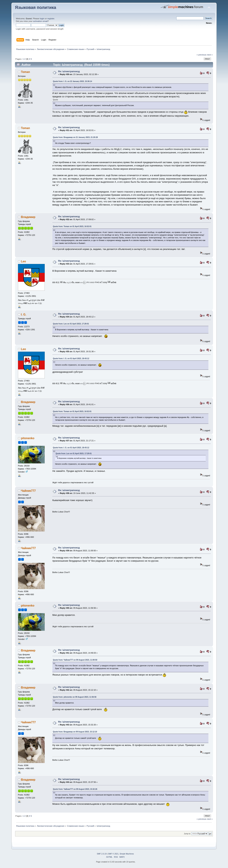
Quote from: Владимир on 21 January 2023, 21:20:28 (75, 137)
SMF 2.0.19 (102, 854)
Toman (25, 72)
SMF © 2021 (113, 854)
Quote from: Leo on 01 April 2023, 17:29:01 (71, 324)
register (51, 19)
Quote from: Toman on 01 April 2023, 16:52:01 (72, 226)
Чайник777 (28, 491)
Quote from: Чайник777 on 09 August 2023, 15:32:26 (75, 789)
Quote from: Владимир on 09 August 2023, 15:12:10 (75, 732)
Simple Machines (127, 854)
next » (210, 55)
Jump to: (187, 834)
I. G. (24, 314)
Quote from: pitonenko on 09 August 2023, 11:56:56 (75, 697)
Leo (24, 261)
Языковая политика (36, 7)
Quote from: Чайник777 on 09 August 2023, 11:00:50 (75, 660)
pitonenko (28, 438)
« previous (201, 55)
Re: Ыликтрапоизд (69, 71)
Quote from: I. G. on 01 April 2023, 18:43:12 (71, 359)
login (42, 19)
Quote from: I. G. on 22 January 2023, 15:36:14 (72, 81)
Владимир (28, 217)
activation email (40, 21)
